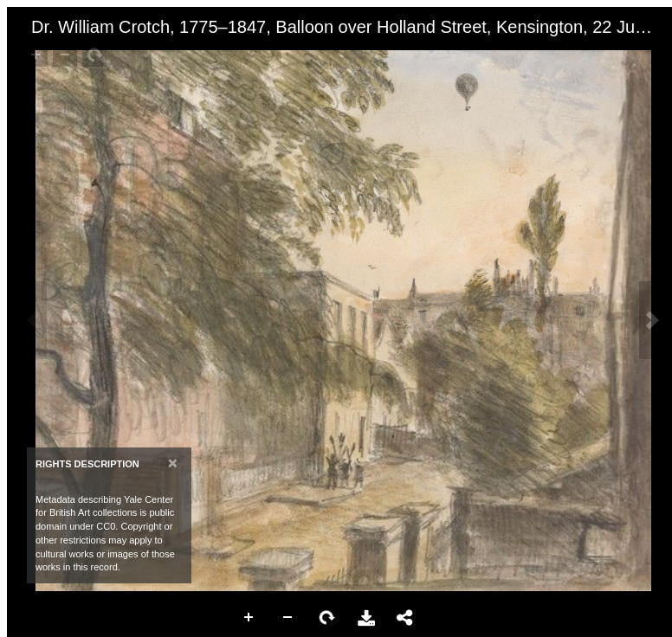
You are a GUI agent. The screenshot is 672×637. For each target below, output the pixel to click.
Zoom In (249, 618)
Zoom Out (288, 618)
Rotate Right (327, 618)
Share (405, 618)
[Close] (173, 463)
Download (366, 618)
